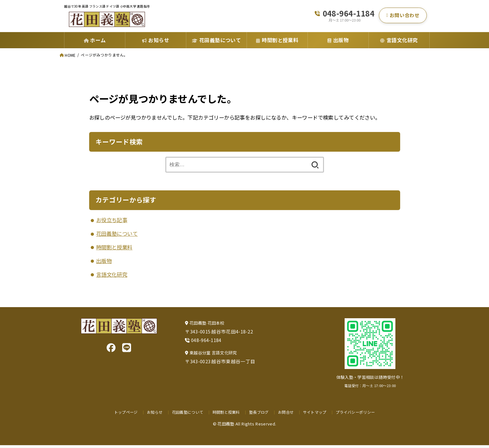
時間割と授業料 (114, 250)
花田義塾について (117, 236)
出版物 (104, 264)
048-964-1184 (349, 14)
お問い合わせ (403, 17)
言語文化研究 (112, 277)
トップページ (122, 415)
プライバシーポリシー (359, 415)
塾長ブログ (259, 415)
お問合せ (287, 415)
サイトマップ (316, 415)
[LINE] (127, 350)
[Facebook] (111, 350)
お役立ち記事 (112, 223)
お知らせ (151, 415)
